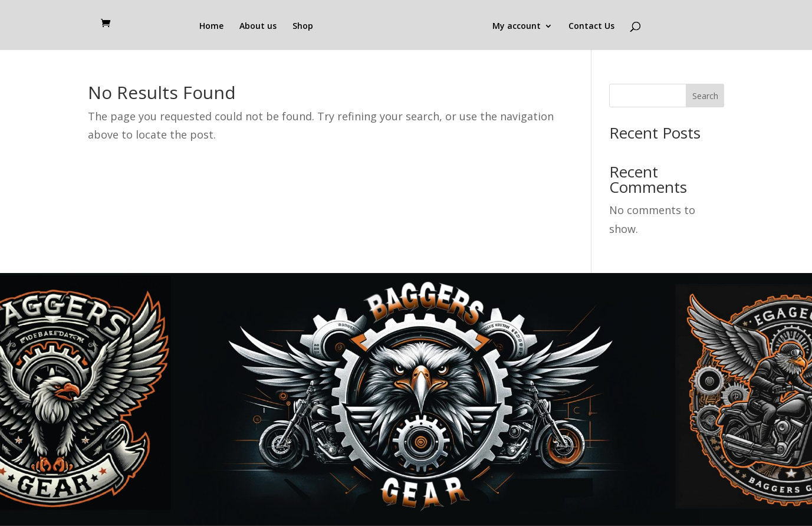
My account (517, 27)
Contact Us (591, 27)
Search (705, 96)
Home (211, 27)
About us (258, 27)
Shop (303, 27)
